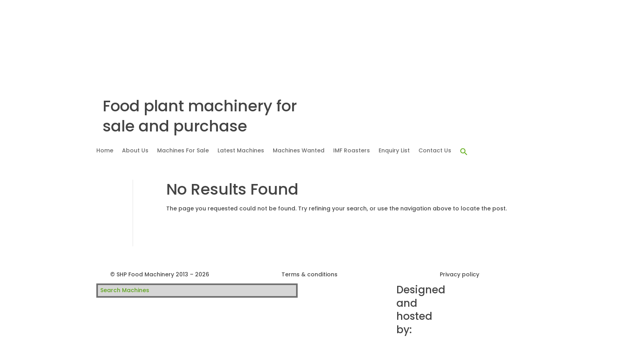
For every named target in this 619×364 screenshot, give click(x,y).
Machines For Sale (183, 151)
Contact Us (435, 151)
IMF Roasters (352, 151)
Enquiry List (394, 151)
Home (105, 151)
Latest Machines (241, 151)
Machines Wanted (299, 151)
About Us (135, 151)
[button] (464, 152)
